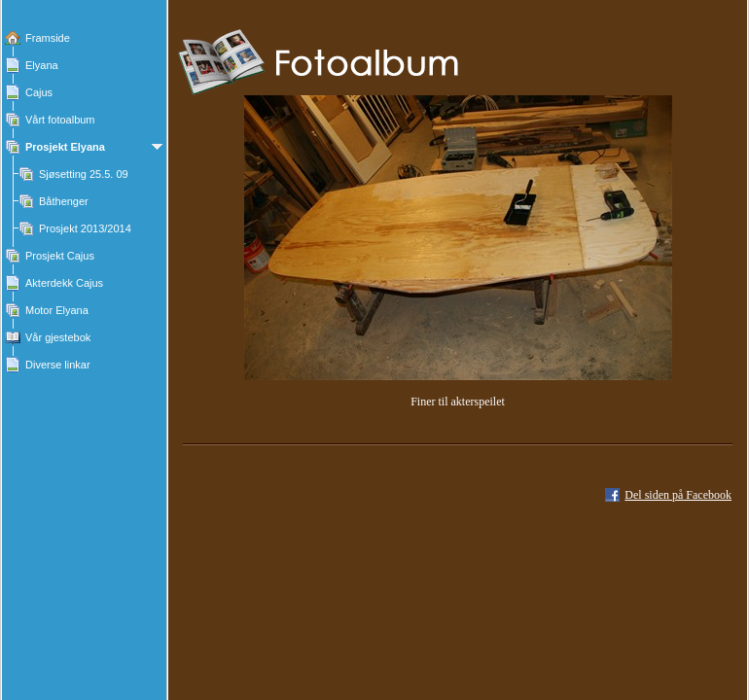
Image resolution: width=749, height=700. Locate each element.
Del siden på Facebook (678, 495)
